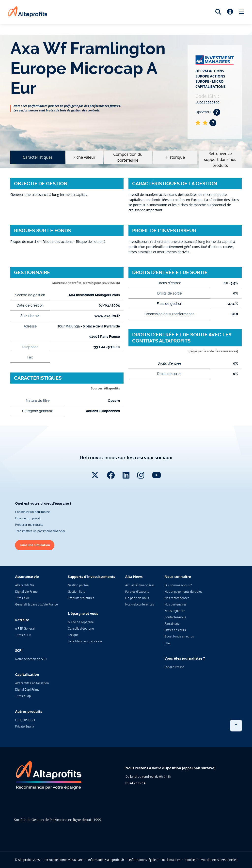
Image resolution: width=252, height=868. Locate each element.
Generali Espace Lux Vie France (36, 604)
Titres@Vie (22, 598)
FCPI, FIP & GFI (25, 720)
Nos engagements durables (183, 592)
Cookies (191, 860)
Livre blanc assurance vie (85, 641)
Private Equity (24, 726)
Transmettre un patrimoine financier (40, 531)
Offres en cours (175, 630)
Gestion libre (76, 592)
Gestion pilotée (78, 585)
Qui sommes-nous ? (178, 585)
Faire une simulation (35, 545)
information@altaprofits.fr (106, 860)
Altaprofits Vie (25, 585)
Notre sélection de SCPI (31, 659)
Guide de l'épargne (81, 622)
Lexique (73, 635)
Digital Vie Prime (26, 592)
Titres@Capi (23, 696)
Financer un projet (28, 518)
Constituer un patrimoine (32, 512)
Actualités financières (140, 585)
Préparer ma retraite (29, 525)
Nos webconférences (140, 604)
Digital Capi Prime (27, 690)
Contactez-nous (175, 617)
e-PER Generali (25, 628)
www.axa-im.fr (107, 316)
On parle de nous (137, 598)
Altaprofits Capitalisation (32, 683)
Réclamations (171, 860)
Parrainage (172, 624)
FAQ (167, 643)
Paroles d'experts (137, 592)
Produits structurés (81, 598)
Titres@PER (23, 635)
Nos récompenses (177, 598)
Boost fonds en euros (179, 636)
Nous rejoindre (175, 611)
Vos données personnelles (219, 860)
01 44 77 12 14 (135, 783)
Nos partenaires (176, 604)
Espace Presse (174, 667)
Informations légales (143, 860)
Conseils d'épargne (81, 628)
